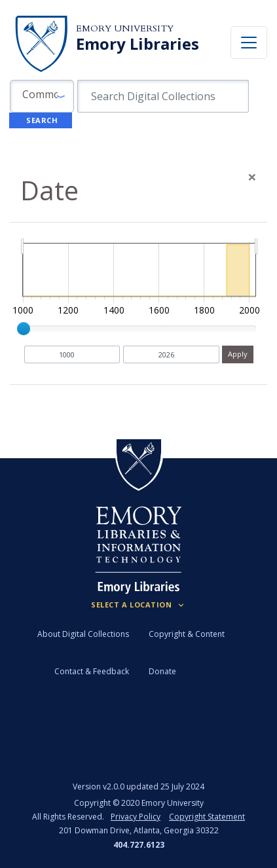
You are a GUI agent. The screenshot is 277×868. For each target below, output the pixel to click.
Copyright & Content (187, 634)
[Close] (252, 177)
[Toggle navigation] (249, 43)
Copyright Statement (207, 817)
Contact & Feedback (92, 671)
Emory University (125, 28)
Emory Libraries (138, 44)
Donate (162, 671)
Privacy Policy (136, 817)
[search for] (163, 96)
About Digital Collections (83, 634)
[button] (42, 96)
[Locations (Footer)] (138, 605)
